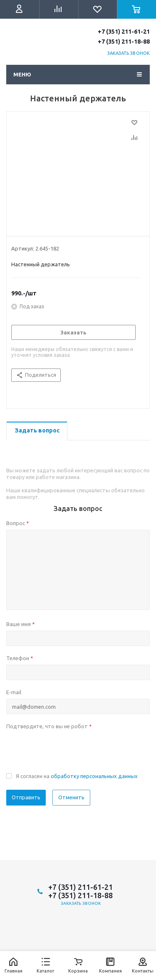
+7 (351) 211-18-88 (124, 42)
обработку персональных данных (94, 776)
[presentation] (69, 749)
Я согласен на (77, 776)
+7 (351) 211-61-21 (124, 32)
